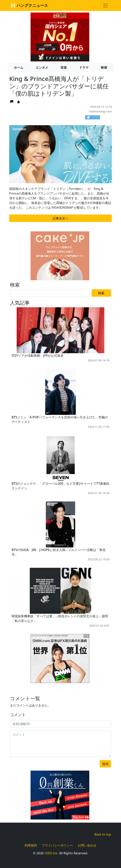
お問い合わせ (87, 845)
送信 (105, 764)
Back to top (103, 834)
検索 (101, 293)
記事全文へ (60, 218)
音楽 (64, 67)
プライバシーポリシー (57, 845)
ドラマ (84, 67)
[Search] (50, 293)
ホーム (19, 67)
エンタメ (42, 67)
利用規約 (31, 845)
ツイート (93, 117)
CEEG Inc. (51, 853)
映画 (104, 67)
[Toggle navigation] (106, 5)
